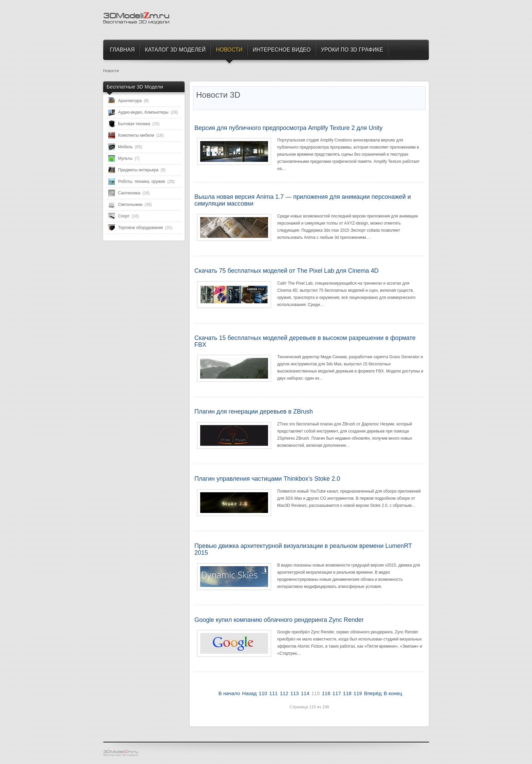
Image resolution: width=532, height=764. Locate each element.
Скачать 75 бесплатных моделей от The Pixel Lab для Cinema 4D (287, 271)
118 (347, 693)
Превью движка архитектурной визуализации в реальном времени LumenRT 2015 (303, 549)
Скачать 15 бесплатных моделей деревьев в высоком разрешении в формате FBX (305, 341)
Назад (250, 693)
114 (305, 693)
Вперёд (373, 693)
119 (358, 693)
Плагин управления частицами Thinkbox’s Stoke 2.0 (267, 479)
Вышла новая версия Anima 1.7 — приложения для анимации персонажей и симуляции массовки (303, 200)
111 (274, 693)
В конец (393, 693)
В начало (229, 693)
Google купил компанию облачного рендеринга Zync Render (279, 620)
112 (284, 693)
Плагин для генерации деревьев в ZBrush (254, 412)
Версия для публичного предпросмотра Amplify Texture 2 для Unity (289, 128)
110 (263, 693)
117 (337, 693)
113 (295, 693)
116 (326, 693)
